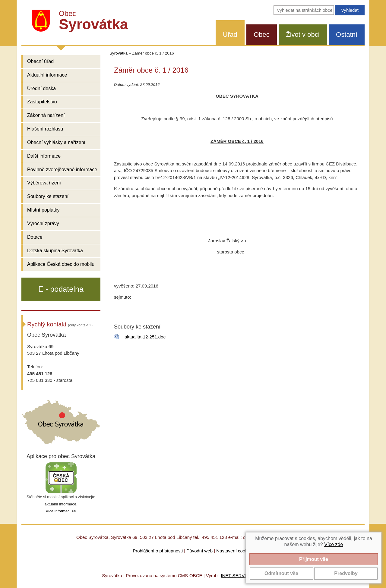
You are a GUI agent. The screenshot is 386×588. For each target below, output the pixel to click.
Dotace (35, 237)
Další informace (44, 156)
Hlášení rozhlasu (45, 129)
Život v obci (303, 35)
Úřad (230, 35)
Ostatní (347, 35)
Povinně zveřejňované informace (62, 170)
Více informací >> (61, 511)
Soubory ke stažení (48, 196)
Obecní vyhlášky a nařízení (56, 142)
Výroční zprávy (43, 223)
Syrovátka (119, 53)
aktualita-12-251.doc (145, 337)
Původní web (199, 551)
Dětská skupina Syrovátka (55, 251)
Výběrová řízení (44, 183)
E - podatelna (61, 289)
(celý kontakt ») (80, 325)
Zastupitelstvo (42, 102)
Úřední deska (41, 88)
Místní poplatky (43, 210)
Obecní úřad (40, 61)
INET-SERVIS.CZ (238, 575)
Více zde (334, 544)
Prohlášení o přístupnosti (158, 551)
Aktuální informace (47, 75)
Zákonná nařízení (46, 115)
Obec (262, 35)
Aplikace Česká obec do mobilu (61, 264)
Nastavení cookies (235, 551)
